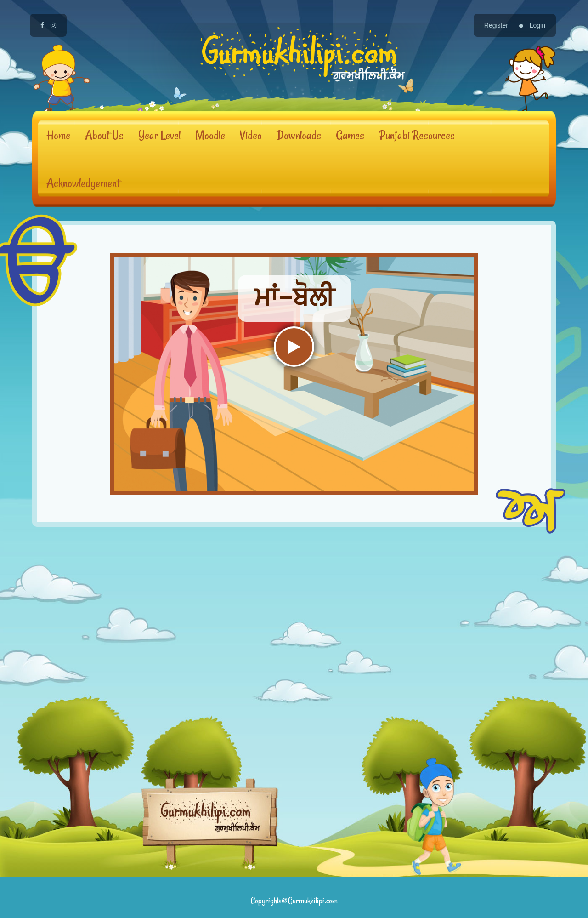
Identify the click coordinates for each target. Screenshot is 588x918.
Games (350, 135)
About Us (104, 135)
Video (251, 135)
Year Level (159, 135)
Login (532, 25)
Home (58, 135)
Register (496, 25)
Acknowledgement (83, 183)
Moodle (210, 135)
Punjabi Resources (417, 135)
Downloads (299, 135)
